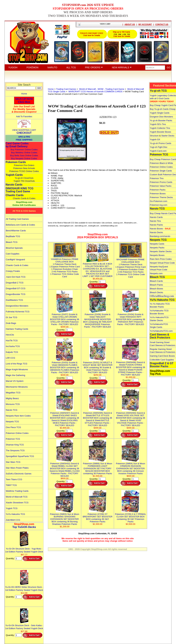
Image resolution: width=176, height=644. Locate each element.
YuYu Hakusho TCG (15, 514)
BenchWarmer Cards (16, 231)
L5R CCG (10, 358)
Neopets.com (156, 273)
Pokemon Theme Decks (161, 197)
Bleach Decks (156, 292)
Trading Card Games (66, 89)
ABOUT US (130, 24)
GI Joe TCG (12, 317)
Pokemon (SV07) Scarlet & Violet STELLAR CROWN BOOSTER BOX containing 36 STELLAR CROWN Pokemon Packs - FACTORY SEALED (65, 318)
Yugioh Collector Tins (160, 128)
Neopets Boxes (157, 255)
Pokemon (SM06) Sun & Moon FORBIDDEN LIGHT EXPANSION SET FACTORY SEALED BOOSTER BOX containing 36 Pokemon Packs (98, 467)
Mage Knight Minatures (17, 369)
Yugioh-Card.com (158, 151)
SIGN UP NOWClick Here (24, 100)
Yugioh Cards (14, 175)
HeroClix (10, 335)
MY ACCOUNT (145, 24)
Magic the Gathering (15, 375)
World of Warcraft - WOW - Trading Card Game (101, 89)
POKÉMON (32, 67)
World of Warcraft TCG (17, 497)
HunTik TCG (12, 341)
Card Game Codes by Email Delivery (17, 145)
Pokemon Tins (157, 178)
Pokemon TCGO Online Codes (24, 171)
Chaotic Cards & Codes (24, 198)
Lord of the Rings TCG (17, 364)
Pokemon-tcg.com (159, 205)
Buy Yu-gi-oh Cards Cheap (163, 109)
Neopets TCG (12, 422)
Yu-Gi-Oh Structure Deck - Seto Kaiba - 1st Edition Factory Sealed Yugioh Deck (24, 625)
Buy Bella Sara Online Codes (24, 156)
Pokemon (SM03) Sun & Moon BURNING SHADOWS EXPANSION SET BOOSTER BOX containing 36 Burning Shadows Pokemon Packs (65, 518)
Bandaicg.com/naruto (160, 236)
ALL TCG (71, 67)
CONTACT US (162, 24)
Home (24, 94)
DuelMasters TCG (14, 300)
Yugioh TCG (12, 508)
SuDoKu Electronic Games (19, 474)
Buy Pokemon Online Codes (24, 150)
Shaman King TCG (15, 445)
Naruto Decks (156, 232)
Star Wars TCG (13, 462)
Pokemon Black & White (161, 163)
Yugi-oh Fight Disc (159, 147)
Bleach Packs (156, 285)
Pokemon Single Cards (161, 171)
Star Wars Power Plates (17, 468)
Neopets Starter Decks (161, 251)
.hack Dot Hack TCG (16, 277)
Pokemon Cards (16, 162)
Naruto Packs (156, 225)
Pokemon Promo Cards (161, 182)
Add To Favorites (24, 116)
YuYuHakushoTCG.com (161, 331)
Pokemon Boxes (158, 194)
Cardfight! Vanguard (15, 260)
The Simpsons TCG (15, 450)
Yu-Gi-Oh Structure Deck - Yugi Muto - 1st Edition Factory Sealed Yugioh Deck (24, 549)
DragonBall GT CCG (16, 288)
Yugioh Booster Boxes (160, 132)
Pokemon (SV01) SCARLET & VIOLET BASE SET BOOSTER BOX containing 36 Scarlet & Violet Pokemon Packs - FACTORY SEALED (98, 366)
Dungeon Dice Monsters (161, 117)
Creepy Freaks (13, 271)
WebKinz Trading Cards (17, 491)
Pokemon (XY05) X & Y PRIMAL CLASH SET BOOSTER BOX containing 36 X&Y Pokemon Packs (131, 517)
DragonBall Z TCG (15, 283)
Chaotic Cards (15, 195)
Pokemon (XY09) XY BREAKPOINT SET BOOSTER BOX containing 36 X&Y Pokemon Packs (97, 517)
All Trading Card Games (17, 219)
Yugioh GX (155, 139)
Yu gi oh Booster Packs (161, 120)
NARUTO (52, 67)
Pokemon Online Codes (17, 433)
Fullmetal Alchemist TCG (18, 312)
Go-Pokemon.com (159, 201)
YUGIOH (13, 67)
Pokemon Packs (158, 190)
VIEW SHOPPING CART (24, 130)
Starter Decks (168, 136)
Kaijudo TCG (12, 352)
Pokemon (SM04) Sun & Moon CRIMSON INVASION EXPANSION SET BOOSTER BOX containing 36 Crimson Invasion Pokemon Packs (130, 467)
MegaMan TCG (13, 393)
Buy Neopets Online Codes (24, 158)
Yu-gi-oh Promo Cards (161, 143)
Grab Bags (11, 323)
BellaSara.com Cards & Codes (20, 225)
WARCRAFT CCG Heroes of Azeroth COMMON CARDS (95, 92)
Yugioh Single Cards (160, 113)
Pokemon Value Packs (161, 186)
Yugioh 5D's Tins (158, 124)
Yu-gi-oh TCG (158, 91)
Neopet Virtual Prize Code (162, 263)
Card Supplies (13, 254)
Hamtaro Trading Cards (17, 329)
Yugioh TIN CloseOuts (24, 181)
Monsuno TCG (13, 404)
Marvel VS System (15, 381)
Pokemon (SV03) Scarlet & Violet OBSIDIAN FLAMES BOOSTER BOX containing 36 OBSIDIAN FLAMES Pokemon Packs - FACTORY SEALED (65, 366)
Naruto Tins (155, 221)
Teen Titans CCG (14, 479)
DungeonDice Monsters (17, 306)
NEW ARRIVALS (122, 67)
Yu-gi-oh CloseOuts (24, 178)
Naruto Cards (14, 185)
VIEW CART (105, 24)
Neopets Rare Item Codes (18, 416)
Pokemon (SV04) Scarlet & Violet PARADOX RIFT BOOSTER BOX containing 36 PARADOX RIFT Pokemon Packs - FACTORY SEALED (131, 318)
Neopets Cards (157, 244)
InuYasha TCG (13, 346)
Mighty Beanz (12, 398)
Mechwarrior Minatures (17, 387)
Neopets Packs (157, 248)
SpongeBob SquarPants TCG (20, 456)
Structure (154, 136)
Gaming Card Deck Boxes (162, 356)
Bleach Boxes (156, 289)
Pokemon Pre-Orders (24, 165)
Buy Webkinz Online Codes (24, 153)
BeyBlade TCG (13, 236)
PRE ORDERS (94, 67)
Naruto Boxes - (160, 229)
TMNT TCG (11, 485)
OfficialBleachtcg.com (162, 296)
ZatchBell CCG (13, 520)
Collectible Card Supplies (162, 360)
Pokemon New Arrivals (24, 168)
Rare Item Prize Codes (161, 259)
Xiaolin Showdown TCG (17, 503)
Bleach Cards (156, 281)
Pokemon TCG (13, 439)
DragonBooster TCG (16, 294)
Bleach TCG (12, 242)
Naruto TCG (12, 410)
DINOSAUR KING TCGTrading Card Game (20, 190)
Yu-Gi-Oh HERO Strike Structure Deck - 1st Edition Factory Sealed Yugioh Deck (24, 587)
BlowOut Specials (14, 248)
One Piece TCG (13, 427)
